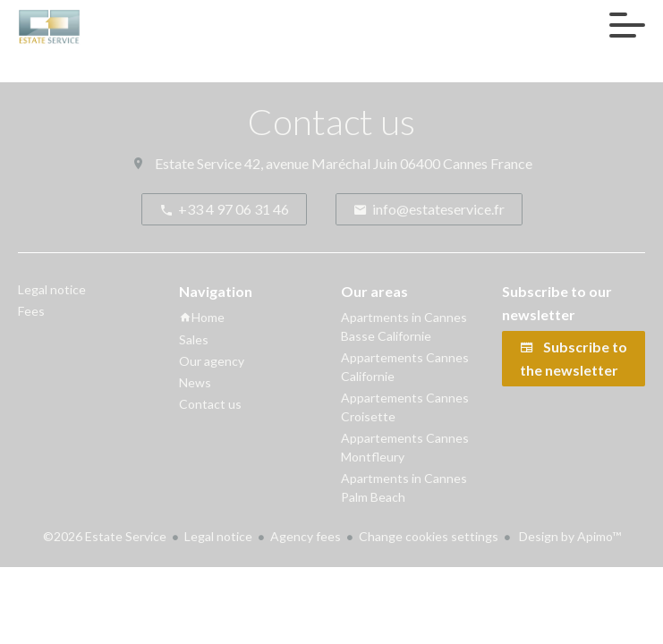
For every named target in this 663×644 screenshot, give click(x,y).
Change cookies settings (429, 536)
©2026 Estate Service (105, 536)
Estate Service (198, 163)
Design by (569, 536)
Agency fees (306, 536)
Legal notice (218, 536)
